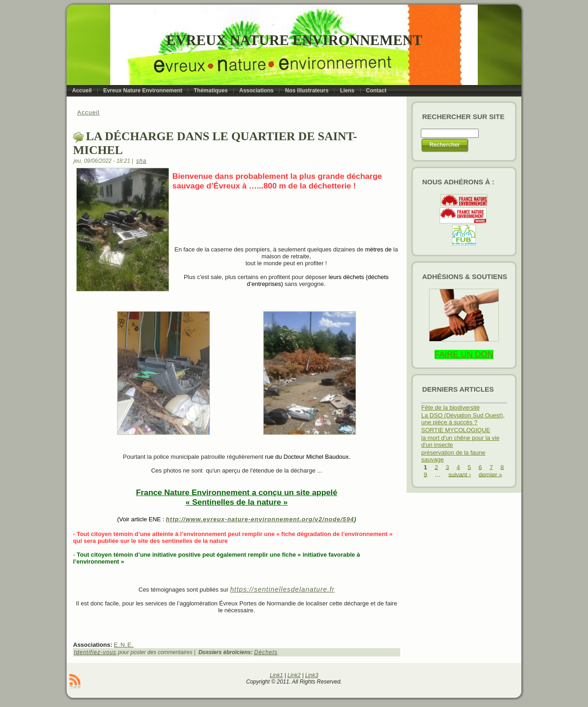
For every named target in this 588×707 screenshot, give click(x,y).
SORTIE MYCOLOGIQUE (456, 430)
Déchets (266, 652)
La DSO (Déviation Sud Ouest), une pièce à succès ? (463, 419)
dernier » (490, 474)
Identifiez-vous (95, 652)
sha (141, 161)
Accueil (88, 112)
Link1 (276, 675)
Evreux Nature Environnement (294, 40)
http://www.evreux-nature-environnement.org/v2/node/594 (260, 519)
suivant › (460, 474)
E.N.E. (124, 645)
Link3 (312, 675)
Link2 (294, 675)
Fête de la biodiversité (450, 408)
